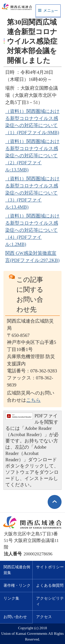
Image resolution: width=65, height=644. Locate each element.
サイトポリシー (50, 567)
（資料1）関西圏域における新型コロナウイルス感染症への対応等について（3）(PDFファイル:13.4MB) (32, 193)
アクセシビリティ (50, 601)
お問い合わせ (15, 617)
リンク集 (11, 598)
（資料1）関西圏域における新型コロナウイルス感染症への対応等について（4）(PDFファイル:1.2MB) (32, 230)
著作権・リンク (17, 586)
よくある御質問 (50, 586)
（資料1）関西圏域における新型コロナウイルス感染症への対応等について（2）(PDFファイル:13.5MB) (32, 156)
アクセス (44, 617)
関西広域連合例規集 (17, 570)
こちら (33, 400)
